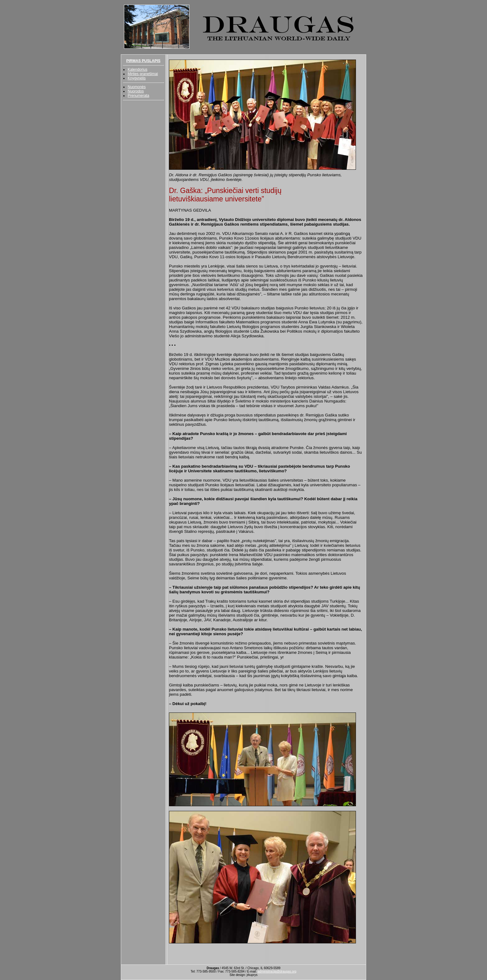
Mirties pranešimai (143, 74)
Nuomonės (137, 87)
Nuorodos (136, 91)
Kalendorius (137, 70)
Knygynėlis (137, 78)
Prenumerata (138, 96)
